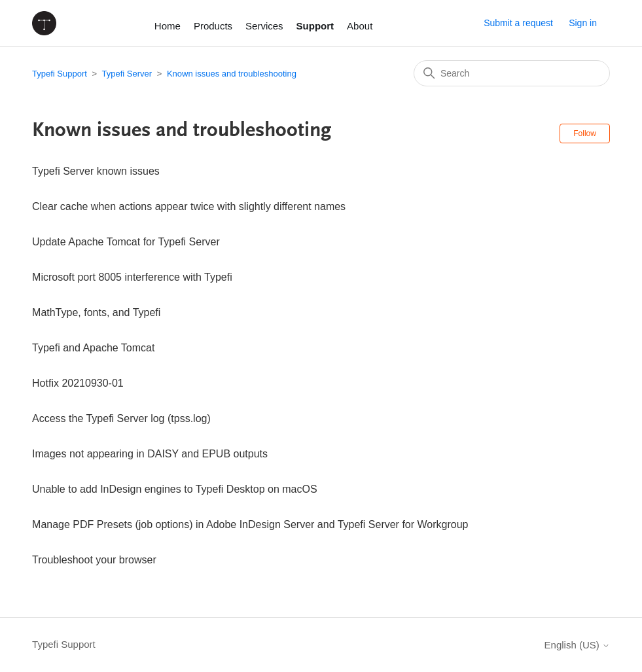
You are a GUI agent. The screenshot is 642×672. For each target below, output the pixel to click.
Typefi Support (60, 74)
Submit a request (518, 23)
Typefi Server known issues (96, 171)
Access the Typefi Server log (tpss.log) (121, 418)
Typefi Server (127, 74)
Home (168, 26)
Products (213, 26)
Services (264, 26)
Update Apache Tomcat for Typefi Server (126, 242)
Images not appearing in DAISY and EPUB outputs (150, 454)
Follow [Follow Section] (585, 133)
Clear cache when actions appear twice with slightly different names (189, 206)
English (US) (577, 645)
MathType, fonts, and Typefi (96, 312)
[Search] (512, 73)
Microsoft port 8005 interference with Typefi (132, 277)
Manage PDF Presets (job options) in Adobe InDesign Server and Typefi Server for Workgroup (250, 524)
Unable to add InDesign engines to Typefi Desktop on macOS (175, 489)
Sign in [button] (583, 23)
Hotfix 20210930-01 (78, 383)
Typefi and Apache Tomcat (93, 348)
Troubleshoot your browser (94, 560)
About (360, 26)
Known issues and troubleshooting (232, 74)
